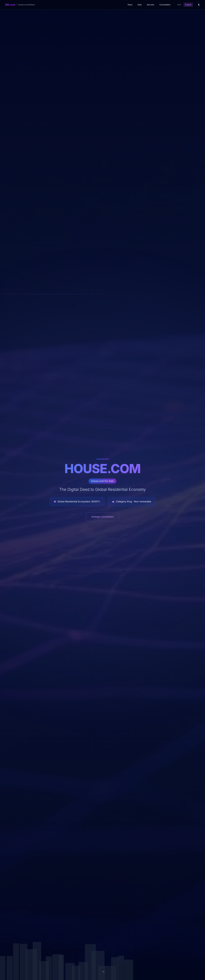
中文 (179, 5)
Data (140, 5)
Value (130, 5)
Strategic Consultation (102, 517)
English (188, 5)
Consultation (165, 5)
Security (151, 5)
